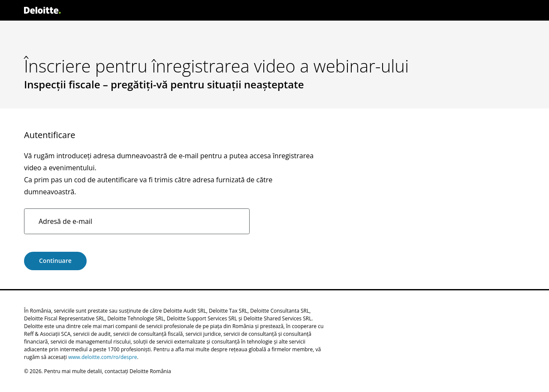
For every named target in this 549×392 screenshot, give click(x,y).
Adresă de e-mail (65, 221)
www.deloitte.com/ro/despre (103, 357)
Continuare (55, 261)
